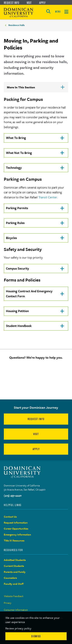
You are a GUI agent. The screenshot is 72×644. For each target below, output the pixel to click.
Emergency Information (17, 535)
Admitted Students (15, 560)
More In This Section (27, 89)
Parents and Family (15, 572)
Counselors (10, 578)
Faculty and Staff (14, 584)
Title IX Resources (14, 540)
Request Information (16, 523)
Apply (42, 3)
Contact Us (10, 517)
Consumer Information (16, 610)
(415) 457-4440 (13, 495)
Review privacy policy (18, 628)
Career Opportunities (16, 529)
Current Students (14, 566)
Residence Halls (17, 25)
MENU (58, 12)
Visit (29, 3)
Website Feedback (14, 596)
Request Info (11, 3)
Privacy (8, 603)
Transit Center (48, 197)
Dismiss (36, 636)
